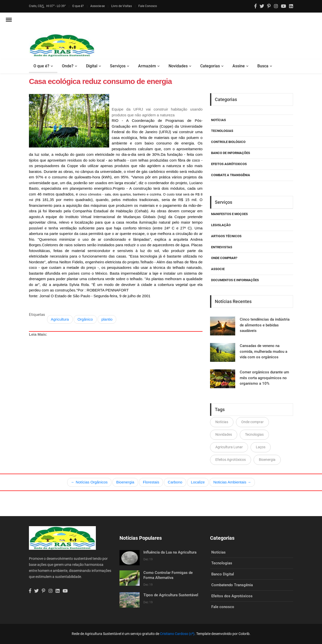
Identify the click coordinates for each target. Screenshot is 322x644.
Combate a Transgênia (231, 175)
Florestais (151, 482)
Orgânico (85, 319)
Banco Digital (223, 574)
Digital (92, 66)
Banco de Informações (231, 153)
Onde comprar (252, 422)
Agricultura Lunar (229, 447)
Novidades (178, 66)
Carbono (175, 482)
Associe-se (97, 6)
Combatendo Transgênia (232, 585)
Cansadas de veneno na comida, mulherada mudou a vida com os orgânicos (264, 351)
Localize (198, 482)
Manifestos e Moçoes (229, 214)
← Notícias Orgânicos (89, 482)
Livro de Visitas (122, 6)
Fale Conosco (148, 6)
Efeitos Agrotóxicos (231, 460)
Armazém (147, 66)
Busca (263, 66)
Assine (239, 66)
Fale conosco (223, 607)
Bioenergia (267, 460)
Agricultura (60, 319)
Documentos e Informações (235, 280)
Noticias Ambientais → (232, 482)
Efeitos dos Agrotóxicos (232, 596)
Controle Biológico (228, 142)
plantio (107, 319)
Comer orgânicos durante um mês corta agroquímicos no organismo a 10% (264, 378)
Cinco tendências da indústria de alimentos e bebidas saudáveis (265, 325)
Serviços (118, 66)
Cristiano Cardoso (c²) (177, 634)
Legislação (221, 225)
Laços (261, 447)
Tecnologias (222, 131)
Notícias (218, 120)
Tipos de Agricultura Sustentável (171, 595)
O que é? (78, 6)
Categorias (210, 66)
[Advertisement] (116, 389)
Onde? (68, 66)
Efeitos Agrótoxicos (229, 164)
